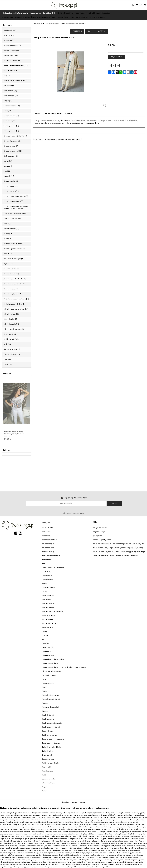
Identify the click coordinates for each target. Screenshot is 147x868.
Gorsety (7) (7, 111)
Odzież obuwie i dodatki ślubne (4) (16, 196)
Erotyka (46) (8, 101)
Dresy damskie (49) (10, 91)
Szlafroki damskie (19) (11, 324)
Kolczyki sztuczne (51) (11, 116)
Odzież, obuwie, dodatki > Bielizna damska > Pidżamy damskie (64, 667)
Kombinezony (47, 599)
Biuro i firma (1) (9, 35)
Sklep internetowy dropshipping (73, 513)
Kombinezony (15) (10, 121)
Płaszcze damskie (48, 683)
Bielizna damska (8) (10, 30)
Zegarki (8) (7, 359)
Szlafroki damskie (48, 759)
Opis (38, 114)
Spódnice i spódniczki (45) (13, 294)
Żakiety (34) (8, 364)
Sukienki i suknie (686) (11, 314)
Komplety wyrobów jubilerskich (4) (16, 136)
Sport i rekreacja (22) (11, 289)
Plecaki (44, 679)
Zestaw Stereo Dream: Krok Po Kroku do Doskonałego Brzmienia (82, 17)
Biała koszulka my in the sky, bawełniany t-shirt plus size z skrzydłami (14, 434)
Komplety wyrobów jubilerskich (53, 611)
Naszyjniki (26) (9, 176)
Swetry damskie (47, 755)
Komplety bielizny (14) (11, 126)
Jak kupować (97, 536)
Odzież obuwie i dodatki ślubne (53, 659)
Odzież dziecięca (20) (11, 191)
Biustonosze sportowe (49, 540)
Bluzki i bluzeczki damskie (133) (16, 66)
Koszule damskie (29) (11, 146)
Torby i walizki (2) (10, 334)
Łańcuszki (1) (8, 166)
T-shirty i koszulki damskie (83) (14, 329)
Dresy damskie (47, 576)
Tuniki (44, 775)
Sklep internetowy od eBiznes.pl (73, 802)
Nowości (7, 374)
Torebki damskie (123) (11, 339)
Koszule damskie (48, 619)
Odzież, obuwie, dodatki (50, 663)
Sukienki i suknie (48, 751)
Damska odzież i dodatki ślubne (53, 568)
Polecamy (7, 450)
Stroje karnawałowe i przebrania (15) (16, 299)
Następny (101, 31)
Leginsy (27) (8, 161)
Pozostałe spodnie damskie (51, 699)
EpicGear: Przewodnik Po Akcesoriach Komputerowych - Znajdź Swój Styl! (28, 13)
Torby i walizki (47, 767)
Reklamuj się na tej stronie (102, 540)
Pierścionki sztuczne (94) (12, 219)
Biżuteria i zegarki (48, 544)
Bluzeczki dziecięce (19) (12, 61)
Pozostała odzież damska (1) (13, 244)
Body (44, 564)
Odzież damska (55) (11, 186)
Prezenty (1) (8, 254)
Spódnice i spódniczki (50, 735)
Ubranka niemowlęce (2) (12, 349)
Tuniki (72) (7, 344)
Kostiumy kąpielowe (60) (12, 141)
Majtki (44, 639)
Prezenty (45, 703)
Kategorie (7, 25)
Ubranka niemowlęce (49, 779)
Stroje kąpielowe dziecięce (51, 743)
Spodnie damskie (48, 719)
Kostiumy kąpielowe (49, 615)
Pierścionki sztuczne (49, 675)
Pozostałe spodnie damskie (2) (14, 249)
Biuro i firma (46, 532)
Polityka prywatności (100, 528)
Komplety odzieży (48, 607)
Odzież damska (47, 651)
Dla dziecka (46, 572)
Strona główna (38, 24)
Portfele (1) (7, 239)
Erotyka (44, 584)
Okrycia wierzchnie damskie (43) (15, 214)
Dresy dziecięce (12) (11, 96)
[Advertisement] (89, 155)
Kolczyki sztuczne (48, 595)
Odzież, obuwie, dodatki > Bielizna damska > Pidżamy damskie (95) (16, 207)
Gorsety (45, 591)
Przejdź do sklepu (116, 57)
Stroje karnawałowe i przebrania (53, 739)
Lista (89, 31)
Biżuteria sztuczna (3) (11, 56)
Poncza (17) (8, 234)
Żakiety (44, 791)
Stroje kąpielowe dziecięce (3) (14, 304)
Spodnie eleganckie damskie (52, 723)
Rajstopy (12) (8, 264)
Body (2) (7, 76)
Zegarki (45, 787)
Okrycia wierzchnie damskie (52, 671)
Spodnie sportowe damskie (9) (14, 284)
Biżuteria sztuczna (48, 548)
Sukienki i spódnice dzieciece (52, 747)
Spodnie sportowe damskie (51, 727)
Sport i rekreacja (48, 731)
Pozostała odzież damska (51, 695)
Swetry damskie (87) (11, 319)
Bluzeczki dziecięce (49, 552)
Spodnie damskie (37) (11, 274)
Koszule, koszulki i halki (50, 623)
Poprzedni (77, 31)
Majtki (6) (7, 171)
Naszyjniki (45, 643)
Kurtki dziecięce (47, 627)
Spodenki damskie (48, 715)
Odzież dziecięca (48, 655)
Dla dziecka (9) (9, 86)
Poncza (44, 687)
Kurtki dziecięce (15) (11, 156)
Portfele (45, 691)
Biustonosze (46, 536)
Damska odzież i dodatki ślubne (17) (16, 81)
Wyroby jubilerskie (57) (12, 354)
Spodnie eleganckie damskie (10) (15, 279)
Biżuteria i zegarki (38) (11, 50)
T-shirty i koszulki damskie (51, 763)
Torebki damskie (47, 771)
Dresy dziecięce (47, 580)
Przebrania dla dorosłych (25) (14, 259)
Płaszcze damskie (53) (11, 229)
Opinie (69, 114)
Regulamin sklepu (99, 532)
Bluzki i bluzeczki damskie (52, 24)
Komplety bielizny (48, 603)
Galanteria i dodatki (49, 588)
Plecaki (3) (7, 224)
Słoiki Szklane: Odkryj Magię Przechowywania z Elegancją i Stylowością (84, 13)
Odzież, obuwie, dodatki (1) (13, 201)
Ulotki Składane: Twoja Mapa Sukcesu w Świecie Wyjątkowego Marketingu (28, 17)
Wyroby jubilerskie (48, 783)
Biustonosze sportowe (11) (13, 45)
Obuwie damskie (48, 647)
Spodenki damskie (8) (11, 269)
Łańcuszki (45, 635)
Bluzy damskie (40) (10, 71)
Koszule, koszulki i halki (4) (13, 151)
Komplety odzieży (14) (11, 131)
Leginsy (44, 631)
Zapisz (115, 503)
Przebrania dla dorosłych (50, 707)
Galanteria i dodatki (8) (12, 106)
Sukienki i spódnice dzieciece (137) (16, 309)
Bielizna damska (47, 528)
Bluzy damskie (47, 560)
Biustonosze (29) (9, 40)
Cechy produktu (53, 114)
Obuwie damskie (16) (11, 181)
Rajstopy (45, 711)
